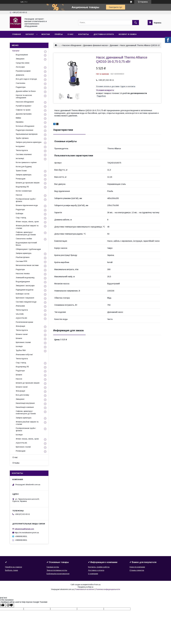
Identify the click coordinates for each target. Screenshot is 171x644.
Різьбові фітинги (23, 257)
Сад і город (21, 218)
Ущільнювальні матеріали (27, 134)
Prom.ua (97, 585)
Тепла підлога (22, 150)
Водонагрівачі (22, 55)
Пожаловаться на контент (85, 589)
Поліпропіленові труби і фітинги (26, 200)
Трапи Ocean (21, 171)
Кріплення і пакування (25, 298)
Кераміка (20, 122)
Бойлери (19, 214)
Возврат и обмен (128, 34)
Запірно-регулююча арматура (29, 142)
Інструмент (20, 146)
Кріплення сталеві (23, 342)
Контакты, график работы (99, 567)
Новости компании (137, 567)
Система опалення (24, 154)
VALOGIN (20, 314)
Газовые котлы (53, 567)
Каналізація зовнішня (25, 407)
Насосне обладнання (72, 45)
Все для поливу (22, 395)
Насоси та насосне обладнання (24, 96)
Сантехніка (20, 83)
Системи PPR (21, 261)
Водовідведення (23, 282)
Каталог (30, 34)
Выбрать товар (12, 570)
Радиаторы (21, 87)
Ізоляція (19, 346)
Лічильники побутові (24, 355)
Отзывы (16, 463)
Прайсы (59, 34)
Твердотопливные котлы (57, 570)
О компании (93, 574)
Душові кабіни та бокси (26, 91)
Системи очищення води (26, 302)
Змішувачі (20, 59)
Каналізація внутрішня (25, 403)
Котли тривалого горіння (26, 162)
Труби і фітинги (22, 138)
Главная (17, 34)
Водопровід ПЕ (22, 187)
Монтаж (46, 34)
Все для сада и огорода (26, 79)
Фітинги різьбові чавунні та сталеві (27, 227)
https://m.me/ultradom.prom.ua (27, 533)
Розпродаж (21, 179)
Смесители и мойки (24, 239)
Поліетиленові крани (24, 322)
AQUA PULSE (21, 318)
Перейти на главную (14, 567)
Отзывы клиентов (137, 570)
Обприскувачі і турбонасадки (28, 249)
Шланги (19, 338)
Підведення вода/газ (25, 290)
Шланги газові (22, 334)
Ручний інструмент (24, 106)
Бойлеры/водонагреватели (58, 574)
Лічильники (20, 306)
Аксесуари (20, 67)
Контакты (83, 34)
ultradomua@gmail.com (24, 529)
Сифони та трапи (23, 110)
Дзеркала (20, 75)
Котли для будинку (24, 167)
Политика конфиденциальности (108, 589)
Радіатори (20, 210)
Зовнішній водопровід (25, 278)
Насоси (19, 195)
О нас (70, 34)
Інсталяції (20, 158)
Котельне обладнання (25, 126)
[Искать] (136, 23)
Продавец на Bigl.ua (85, 587)
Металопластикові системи (27, 265)
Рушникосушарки (23, 71)
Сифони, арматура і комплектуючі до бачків (26, 233)
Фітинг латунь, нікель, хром (27, 222)
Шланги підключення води (27, 205)
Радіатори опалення (24, 130)
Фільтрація (20, 326)
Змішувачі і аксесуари (25, 286)
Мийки (18, 118)
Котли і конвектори (24, 191)
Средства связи (23, 63)
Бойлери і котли (23, 294)
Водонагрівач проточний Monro (26, 244)
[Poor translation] (10, 605)
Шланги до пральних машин (28, 183)
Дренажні (114, 45)
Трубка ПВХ (21, 350)
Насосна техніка (23, 273)
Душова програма (24, 114)
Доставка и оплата (104, 34)
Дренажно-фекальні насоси (95, 45)
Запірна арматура (24, 175)
